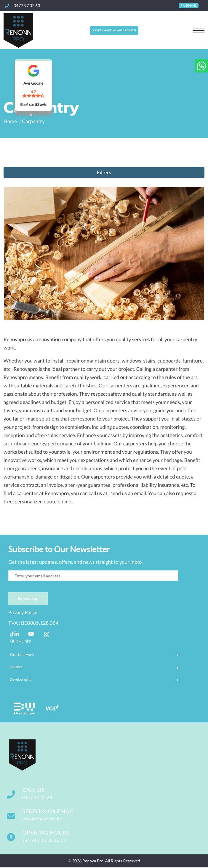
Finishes (16, 667)
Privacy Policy (23, 613)
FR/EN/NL (189, 6)
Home (10, 121)
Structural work (22, 655)
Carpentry (33, 121)
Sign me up (28, 599)
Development (20, 680)
